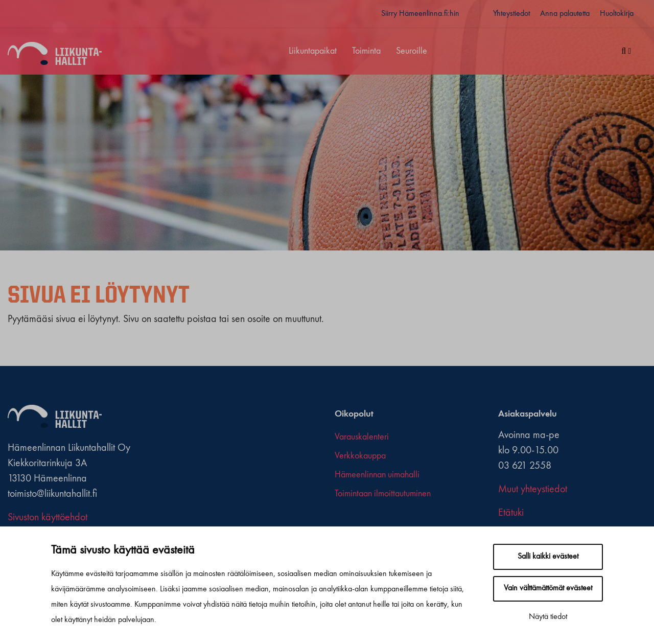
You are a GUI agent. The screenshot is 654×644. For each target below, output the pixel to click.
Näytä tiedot (548, 617)
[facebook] (338, 521)
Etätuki (511, 513)
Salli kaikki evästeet (548, 557)
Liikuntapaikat (313, 51)
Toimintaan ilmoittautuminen (383, 494)
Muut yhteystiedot (533, 490)
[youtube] (368, 521)
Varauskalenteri (362, 437)
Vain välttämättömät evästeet (548, 588)
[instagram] (358, 521)
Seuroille (412, 51)
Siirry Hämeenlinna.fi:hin (420, 14)
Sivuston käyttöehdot (48, 518)
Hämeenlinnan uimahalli (377, 475)
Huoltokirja (617, 14)
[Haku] (626, 52)
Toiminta (366, 51)
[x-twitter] (348, 521)
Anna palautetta (565, 14)
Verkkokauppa (360, 456)
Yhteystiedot (511, 14)
